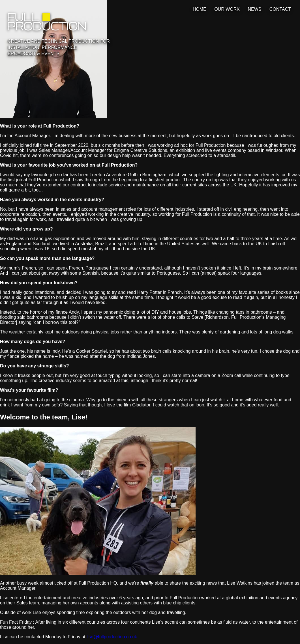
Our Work (227, 9)
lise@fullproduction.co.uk (112, 637)
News (254, 9)
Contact (280, 9)
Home (200, 9)
